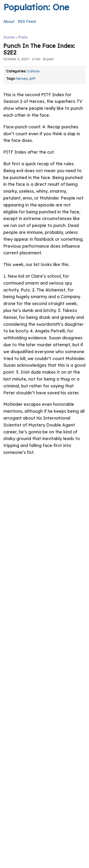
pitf (32, 79)
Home (9, 37)
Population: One (36, 7)
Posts (23, 37)
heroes (22, 79)
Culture (33, 71)
